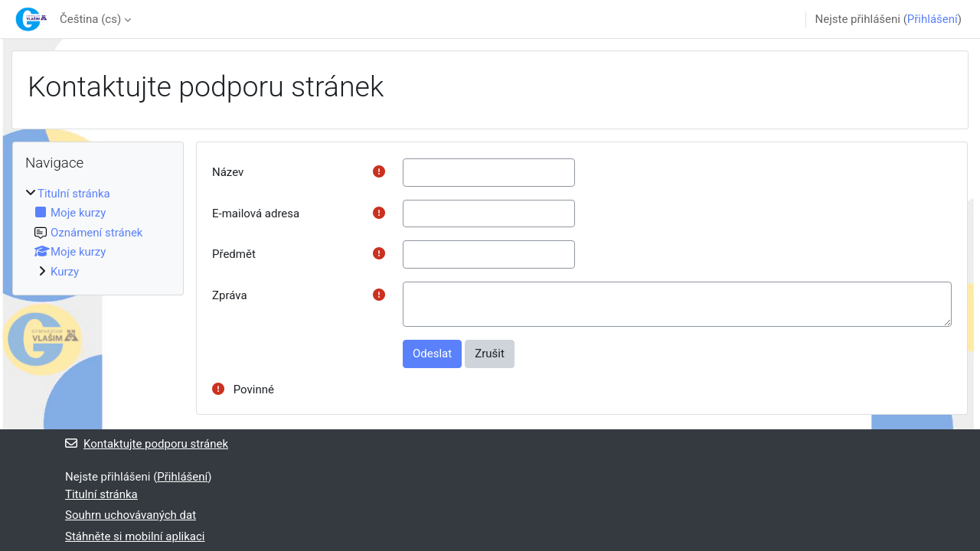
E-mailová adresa (256, 214)
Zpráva (230, 295)
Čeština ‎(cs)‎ (90, 19)
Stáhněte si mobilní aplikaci (135, 536)
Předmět (234, 254)
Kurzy (65, 272)
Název (228, 172)
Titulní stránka (74, 194)
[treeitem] (98, 233)
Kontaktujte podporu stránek (147, 444)
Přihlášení (933, 19)
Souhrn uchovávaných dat (131, 515)
